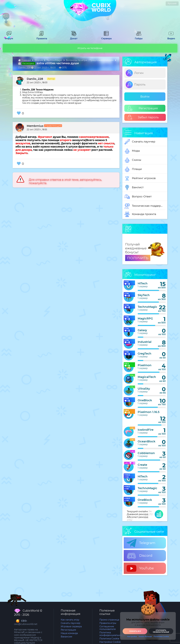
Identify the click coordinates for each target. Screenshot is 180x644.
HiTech (143, 283)
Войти (145, 97)
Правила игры (108, 623)
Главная (25, 60)
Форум (8, 37)
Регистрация (143, 108)
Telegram (141, 543)
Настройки (132, 637)
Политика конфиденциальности (112, 634)
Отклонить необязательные (161, 631)
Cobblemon (146, 453)
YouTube (140, 568)
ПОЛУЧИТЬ (138, 258)
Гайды (138, 37)
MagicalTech (147, 377)
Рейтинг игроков (140, 178)
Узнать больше (145, 637)
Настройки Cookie (110, 642)
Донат (73, 37)
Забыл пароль (143, 117)
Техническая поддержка (145, 206)
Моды (132, 151)
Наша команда (69, 633)
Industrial (145, 342)
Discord (139, 556)
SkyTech (144, 295)
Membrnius (35, 126)
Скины (133, 160)
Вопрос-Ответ (138, 197)
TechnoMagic (55, 60)
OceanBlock (147, 441)
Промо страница (109, 620)
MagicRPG (145, 318)
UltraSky (144, 389)
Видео (170, 37)
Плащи (133, 169)
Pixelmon (145, 365)
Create (142, 465)
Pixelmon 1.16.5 (149, 412)
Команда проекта (140, 214)
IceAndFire (146, 430)
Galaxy (142, 330)
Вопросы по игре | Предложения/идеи (90, 60)
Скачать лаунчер (140, 142)
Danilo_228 (35, 79)
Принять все (135, 631)
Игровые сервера (71, 626)
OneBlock (145, 400)
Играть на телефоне (90, 48)
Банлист (134, 188)
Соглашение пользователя (108, 628)
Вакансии (66, 637)
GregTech (144, 354)
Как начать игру (70, 620)
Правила (41, 37)
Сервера (106, 37)
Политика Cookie (109, 639)
